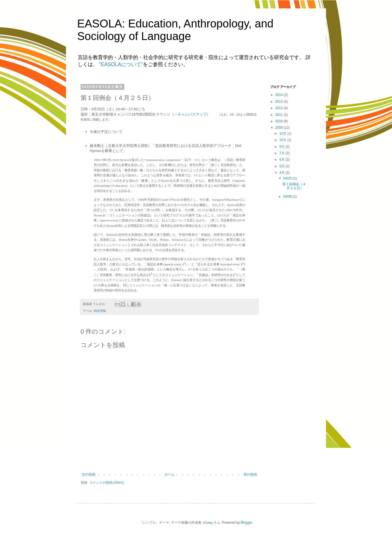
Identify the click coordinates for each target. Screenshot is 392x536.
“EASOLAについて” (121, 64)
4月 (282, 173)
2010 (280, 121)
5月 (282, 166)
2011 (280, 115)
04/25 (288, 178)
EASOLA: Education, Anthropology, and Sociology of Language (175, 30)
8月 (282, 147)
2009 (280, 128)
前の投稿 (250, 474)
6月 (282, 160)
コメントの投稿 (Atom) (106, 483)
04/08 (288, 196)
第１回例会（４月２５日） (294, 186)
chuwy (208, 523)
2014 (280, 95)
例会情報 (100, 311)
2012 (280, 108)
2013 (280, 102)
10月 (283, 140)
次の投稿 (89, 474)
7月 (282, 153)
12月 (283, 134)
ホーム (169, 474)
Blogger (246, 523)
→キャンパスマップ (190, 114)
